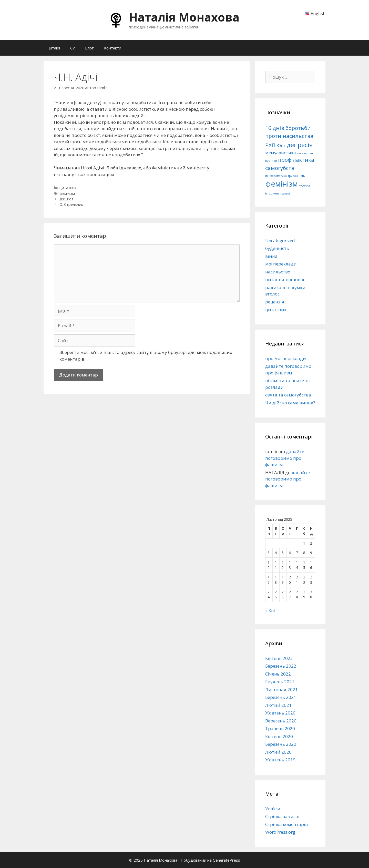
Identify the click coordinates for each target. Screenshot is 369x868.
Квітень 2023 (279, 658)
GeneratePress (226, 860)
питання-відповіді (285, 279)
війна (271, 256)
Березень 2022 (281, 666)
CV (73, 48)
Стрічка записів (282, 816)
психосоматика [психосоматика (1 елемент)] (276, 176)
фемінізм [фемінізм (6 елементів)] (281, 184)
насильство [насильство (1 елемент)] (305, 153)
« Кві (270, 611)
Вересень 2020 (281, 721)
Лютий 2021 (278, 705)
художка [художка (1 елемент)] (304, 186)
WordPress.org (280, 832)
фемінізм (67, 193)
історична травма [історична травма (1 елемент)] (278, 193)
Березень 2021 (281, 697)
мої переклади (281, 264)
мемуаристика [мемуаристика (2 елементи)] (280, 153)
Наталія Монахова (184, 17)
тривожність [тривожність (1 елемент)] (296, 176)
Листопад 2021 (281, 690)
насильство (278, 272)
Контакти (113, 48)
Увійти (273, 809)
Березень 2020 (281, 744)
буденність (277, 248)
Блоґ (89, 48)
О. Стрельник (71, 204)
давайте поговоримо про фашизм (285, 458)
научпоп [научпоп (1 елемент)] (271, 161)
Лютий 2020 (278, 752)
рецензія (275, 302)
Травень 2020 (280, 728)
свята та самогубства (288, 395)
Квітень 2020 (279, 736)
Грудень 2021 (280, 682)
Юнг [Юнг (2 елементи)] (281, 145)
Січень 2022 (278, 674)
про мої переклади (286, 358)
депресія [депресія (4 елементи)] (300, 145)
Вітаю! (54, 48)
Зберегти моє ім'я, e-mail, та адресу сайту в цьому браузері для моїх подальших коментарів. (146, 356)
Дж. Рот (66, 199)
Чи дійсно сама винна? (290, 403)
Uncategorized (280, 241)
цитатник (68, 188)
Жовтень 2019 (280, 760)
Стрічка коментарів (286, 824)
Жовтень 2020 (280, 713)
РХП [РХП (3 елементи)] (270, 145)
